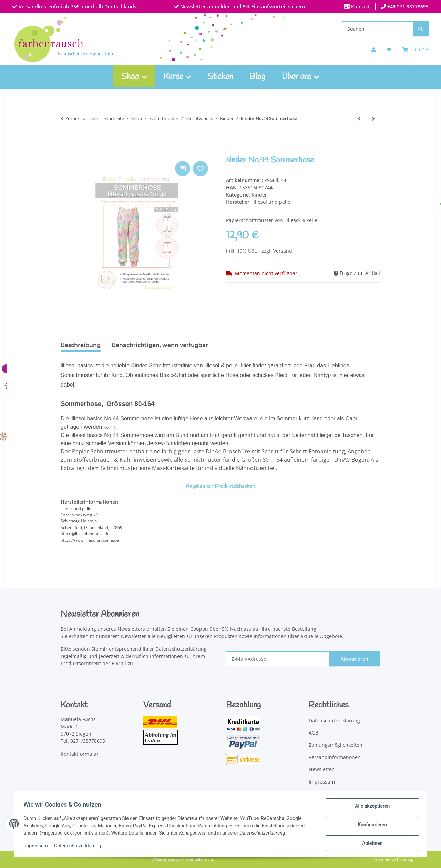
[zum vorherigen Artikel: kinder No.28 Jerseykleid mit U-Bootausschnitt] (359, 118)
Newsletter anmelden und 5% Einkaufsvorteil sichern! (243, 6)
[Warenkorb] (416, 49)
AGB (314, 733)
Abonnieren (355, 659)
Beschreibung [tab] (81, 345)
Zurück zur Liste (82, 118)
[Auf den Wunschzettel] (201, 169)
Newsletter (321, 769)
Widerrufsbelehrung (332, 794)
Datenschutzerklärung (79, 847)
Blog (257, 77)
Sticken (220, 77)
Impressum (37, 847)
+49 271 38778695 (407, 6)
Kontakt (360, 6)
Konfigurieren (371, 826)
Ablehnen (371, 844)
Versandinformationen (335, 757)
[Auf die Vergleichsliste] (183, 169)
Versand (283, 251)
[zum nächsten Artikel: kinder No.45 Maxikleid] (373, 118)
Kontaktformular (80, 754)
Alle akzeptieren (371, 808)
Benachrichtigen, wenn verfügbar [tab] (160, 345)
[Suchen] (377, 29)
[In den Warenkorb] (66, 152)
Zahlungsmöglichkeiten (336, 745)
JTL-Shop (405, 859)
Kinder (259, 195)
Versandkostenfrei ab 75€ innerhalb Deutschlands (77, 6)
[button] (373, 49)
